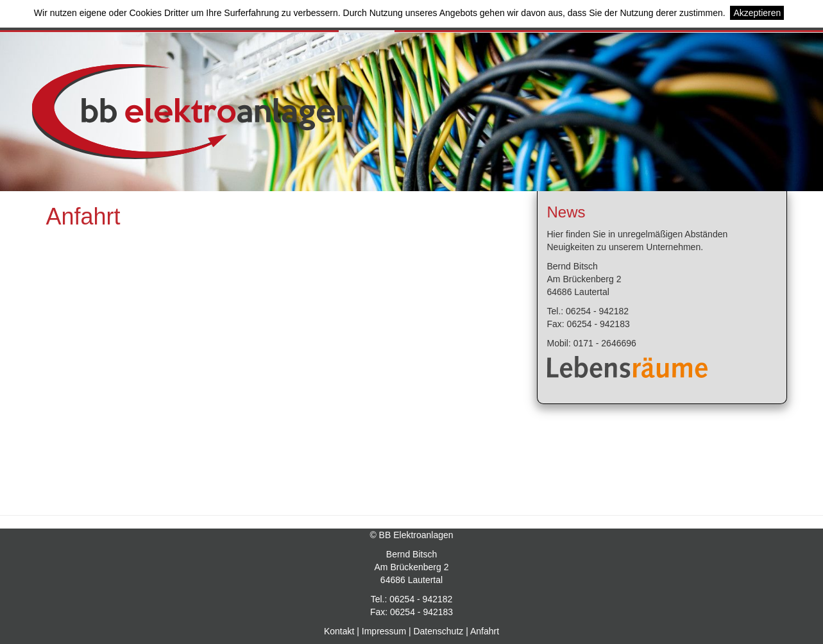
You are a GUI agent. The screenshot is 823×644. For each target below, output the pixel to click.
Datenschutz (438, 631)
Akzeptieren (757, 13)
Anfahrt (485, 631)
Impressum (384, 631)
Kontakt (339, 631)
